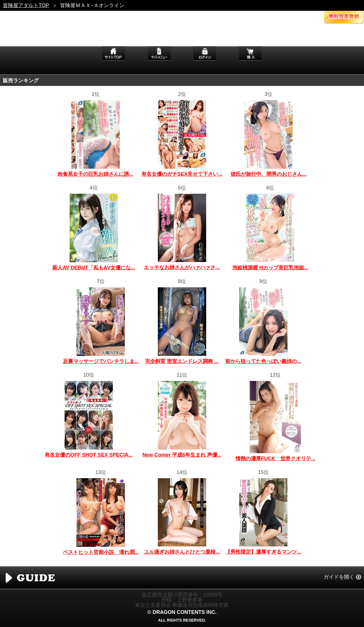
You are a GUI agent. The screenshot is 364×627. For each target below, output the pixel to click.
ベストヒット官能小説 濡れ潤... (101, 552)
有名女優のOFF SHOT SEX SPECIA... (89, 455)
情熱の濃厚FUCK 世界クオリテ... (275, 459)
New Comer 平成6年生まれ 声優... (182, 455)
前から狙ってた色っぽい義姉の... (263, 361)
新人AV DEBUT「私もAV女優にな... (94, 268)
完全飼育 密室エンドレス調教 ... (182, 361)
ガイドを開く (339, 577)
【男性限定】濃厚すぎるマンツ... (263, 552)
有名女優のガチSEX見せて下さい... (182, 174)
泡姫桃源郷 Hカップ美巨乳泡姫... (270, 268)
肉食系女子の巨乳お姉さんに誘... (95, 174)
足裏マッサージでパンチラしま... (101, 361)
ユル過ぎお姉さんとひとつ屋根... (182, 552)
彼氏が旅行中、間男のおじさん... (269, 174)
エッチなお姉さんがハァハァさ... (182, 267)
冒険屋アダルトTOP (26, 5)
